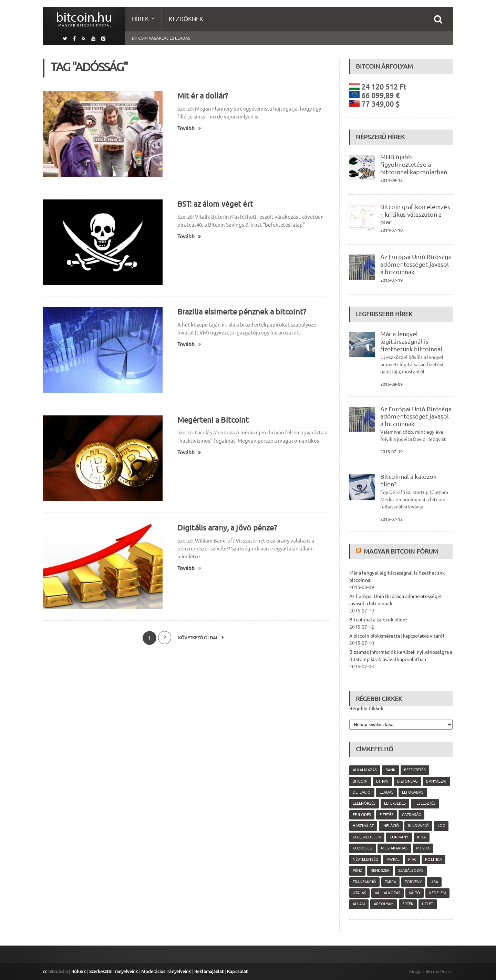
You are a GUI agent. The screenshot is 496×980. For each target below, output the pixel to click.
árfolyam (384, 904)
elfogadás (412, 792)
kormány (399, 837)
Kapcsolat (235, 971)
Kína (421, 837)
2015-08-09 (391, 384)
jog (441, 826)
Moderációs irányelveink (165, 971)
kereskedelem (367, 837)
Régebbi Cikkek (366, 709)
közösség (362, 848)
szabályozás (410, 870)
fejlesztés (424, 803)
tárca (390, 882)
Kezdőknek (186, 19)
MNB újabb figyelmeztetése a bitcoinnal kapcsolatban (413, 164)
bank (390, 770)
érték (407, 904)
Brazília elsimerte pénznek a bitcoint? (241, 312)
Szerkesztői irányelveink (113, 971)
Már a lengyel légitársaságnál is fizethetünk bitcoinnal (411, 341)
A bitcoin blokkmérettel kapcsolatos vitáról (396, 636)
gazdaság (411, 815)
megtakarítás (394, 848)
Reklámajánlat (207, 971)
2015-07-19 (391, 280)
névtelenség (365, 859)
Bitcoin (360, 781)
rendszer (380, 870)
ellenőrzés (364, 803)
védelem (437, 893)
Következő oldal (201, 638)
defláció (362, 792)
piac (412, 859)
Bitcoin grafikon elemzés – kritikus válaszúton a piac (415, 214)
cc (45, 971)
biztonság (407, 781)
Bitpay (382, 781)
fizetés (386, 815)
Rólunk (78, 971)
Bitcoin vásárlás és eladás (161, 38)
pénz (357, 870)
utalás (359, 893)
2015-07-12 (391, 519)
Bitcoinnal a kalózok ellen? (378, 620)
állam (359, 904)
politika (433, 859)
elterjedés (395, 803)
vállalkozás (387, 893)
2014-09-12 (391, 180)
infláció (390, 826)
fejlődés (362, 815)
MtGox (422, 848)
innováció (418, 826)
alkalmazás (365, 770)
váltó (414, 893)
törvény (413, 882)
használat (363, 826)
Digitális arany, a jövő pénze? (227, 528)
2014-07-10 (391, 230)
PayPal (393, 859)
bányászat (436, 781)
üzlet (427, 904)
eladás (386, 792)
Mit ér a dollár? (202, 96)
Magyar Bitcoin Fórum (401, 551)
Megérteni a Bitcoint (213, 420)
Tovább (189, 128)
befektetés (414, 770)
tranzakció (364, 882)
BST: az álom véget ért (215, 204)
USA (434, 882)
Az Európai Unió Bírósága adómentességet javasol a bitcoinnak (415, 264)
